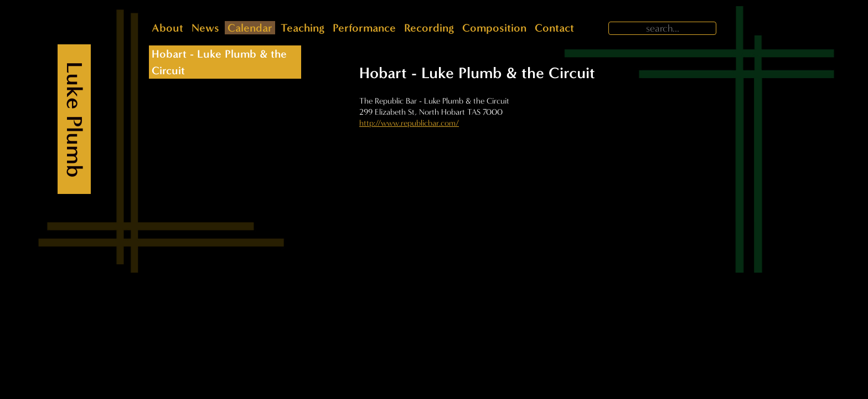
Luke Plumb (74, 119)
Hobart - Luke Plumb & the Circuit (219, 62)
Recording (429, 28)
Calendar (250, 28)
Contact (554, 28)
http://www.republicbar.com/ (409, 123)
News (205, 28)
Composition (494, 28)
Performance (364, 28)
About (167, 28)
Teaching (303, 28)
